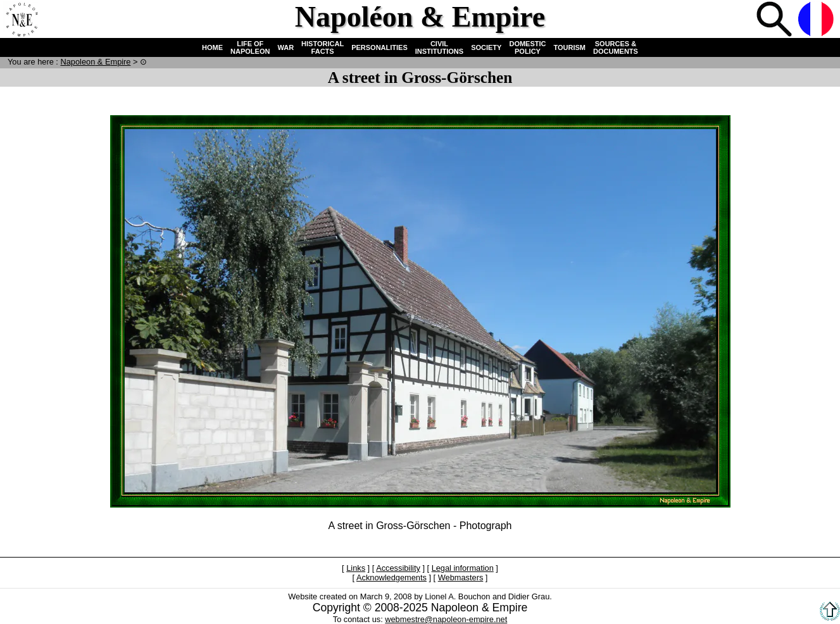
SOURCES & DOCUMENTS (616, 47)
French (817, 20)
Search (775, 20)
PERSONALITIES (379, 47)
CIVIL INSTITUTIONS (439, 47)
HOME (212, 47)
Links (356, 568)
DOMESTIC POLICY (527, 47)
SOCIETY (486, 47)
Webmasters (461, 577)
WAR (285, 47)
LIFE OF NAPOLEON (250, 47)
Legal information (463, 568)
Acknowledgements (392, 577)
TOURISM (570, 47)
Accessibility (398, 568)
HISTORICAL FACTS (323, 47)
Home (22, 20)
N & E (95, 62)
